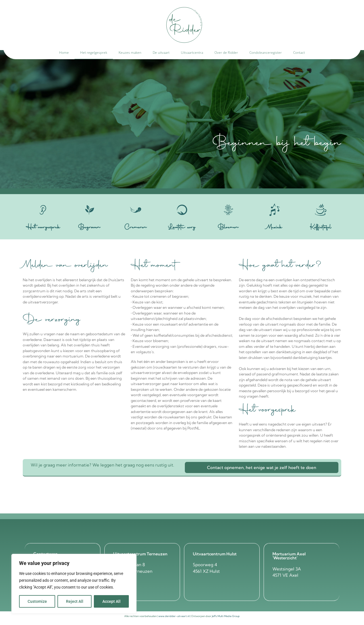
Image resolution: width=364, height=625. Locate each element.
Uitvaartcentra (192, 53)
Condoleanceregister (266, 53)
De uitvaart (161, 53)
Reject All (75, 601)
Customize (37, 601)
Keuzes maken (130, 53)
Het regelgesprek (94, 53)
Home (64, 53)
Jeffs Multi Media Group (226, 616)
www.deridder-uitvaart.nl (174, 616)
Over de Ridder (226, 53)
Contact (299, 53)
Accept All (111, 601)
